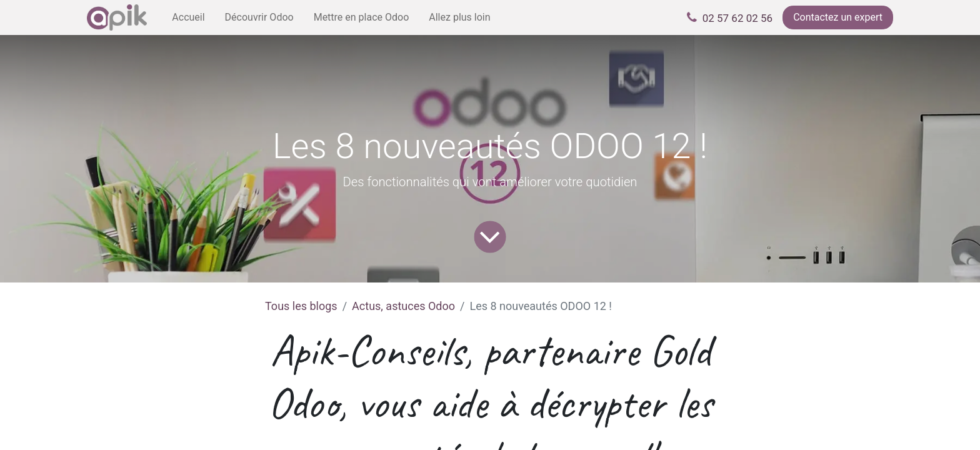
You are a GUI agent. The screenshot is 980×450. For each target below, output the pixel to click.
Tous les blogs (301, 306)
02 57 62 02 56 (737, 18)
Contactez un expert (838, 17)
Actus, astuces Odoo (403, 306)
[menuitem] (188, 17)
